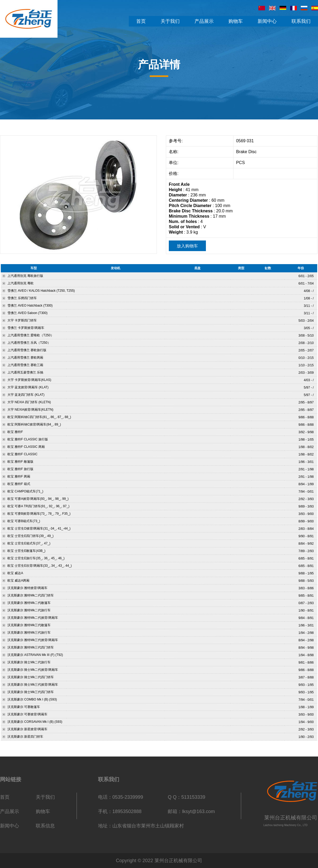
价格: (174, 173)
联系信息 (45, 826)
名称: (174, 152)
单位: (174, 163)
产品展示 (10, 811)
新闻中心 (10, 826)
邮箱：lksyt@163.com (191, 811)
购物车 (43, 811)
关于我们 (45, 797)
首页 (5, 797)
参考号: (176, 141)
